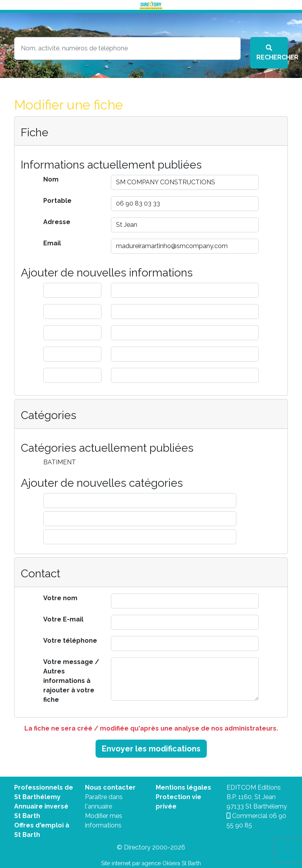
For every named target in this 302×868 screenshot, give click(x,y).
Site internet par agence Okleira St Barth (151, 863)
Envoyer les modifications (151, 749)
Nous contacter (110, 787)
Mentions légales (183, 787)
